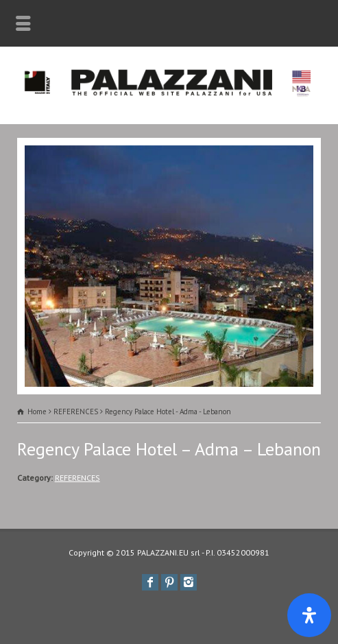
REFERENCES (77, 478)
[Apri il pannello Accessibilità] (309, 615)
